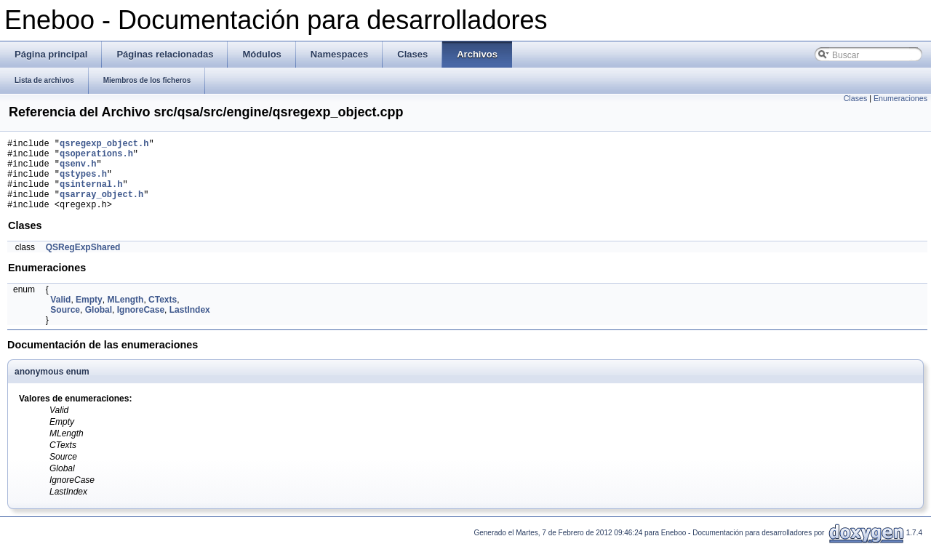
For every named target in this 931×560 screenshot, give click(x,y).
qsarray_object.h (101, 207)
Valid (60, 315)
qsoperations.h (96, 157)
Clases (856, 98)
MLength (125, 315)
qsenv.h (78, 170)
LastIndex (190, 325)
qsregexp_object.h (104, 145)
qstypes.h (83, 182)
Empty (89, 315)
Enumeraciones (900, 98)
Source (65, 325)
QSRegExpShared (83, 263)
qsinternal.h (91, 195)
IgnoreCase (141, 325)
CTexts (163, 315)
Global (99, 325)
